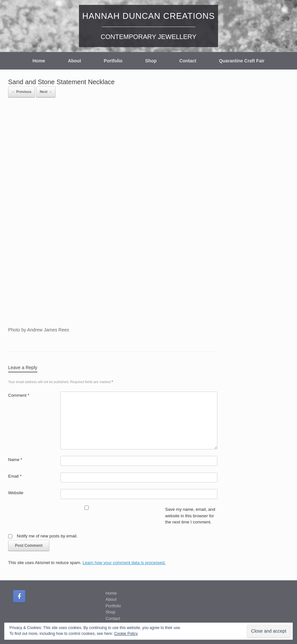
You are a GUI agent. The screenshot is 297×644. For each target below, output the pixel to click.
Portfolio (113, 61)
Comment (19, 395)
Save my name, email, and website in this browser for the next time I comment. (190, 516)
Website (16, 493)
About (74, 61)
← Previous (22, 92)
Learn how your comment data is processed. (124, 563)
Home (39, 61)
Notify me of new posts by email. (47, 536)
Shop (151, 61)
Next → (46, 92)
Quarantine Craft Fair (242, 61)
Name (15, 460)
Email (15, 476)
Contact (188, 61)
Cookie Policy (126, 634)
